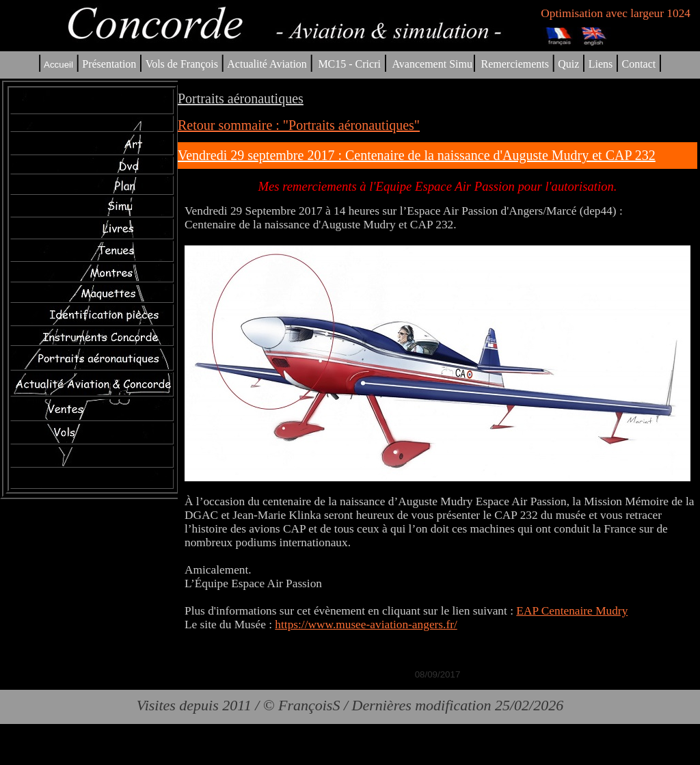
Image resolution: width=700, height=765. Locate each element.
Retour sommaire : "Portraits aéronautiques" (299, 125)
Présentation (109, 64)
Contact (639, 64)
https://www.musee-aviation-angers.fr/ (366, 625)
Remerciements (515, 64)
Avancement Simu (432, 64)
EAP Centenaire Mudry (572, 611)
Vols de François (180, 64)
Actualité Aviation (268, 64)
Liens (601, 64)
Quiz (568, 64)
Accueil (58, 65)
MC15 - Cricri (349, 64)
